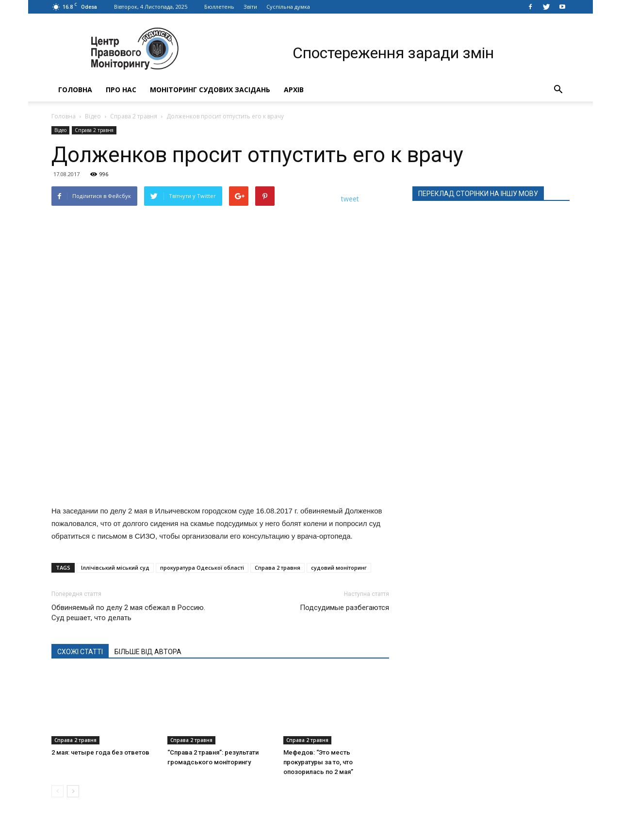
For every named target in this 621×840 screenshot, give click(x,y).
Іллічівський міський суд (115, 568)
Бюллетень (219, 7)
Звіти (250, 7)
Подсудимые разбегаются (344, 608)
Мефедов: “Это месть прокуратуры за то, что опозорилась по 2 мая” (318, 762)
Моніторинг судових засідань (210, 90)
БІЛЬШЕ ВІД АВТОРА (148, 652)
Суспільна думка (288, 7)
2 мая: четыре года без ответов (100, 752)
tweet (350, 199)
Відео (93, 116)
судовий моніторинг (339, 568)
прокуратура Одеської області (202, 568)
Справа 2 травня (134, 116)
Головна (75, 90)
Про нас (121, 90)
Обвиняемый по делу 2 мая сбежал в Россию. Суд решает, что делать (128, 613)
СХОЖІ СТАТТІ (80, 652)
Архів (294, 90)
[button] (558, 90)
